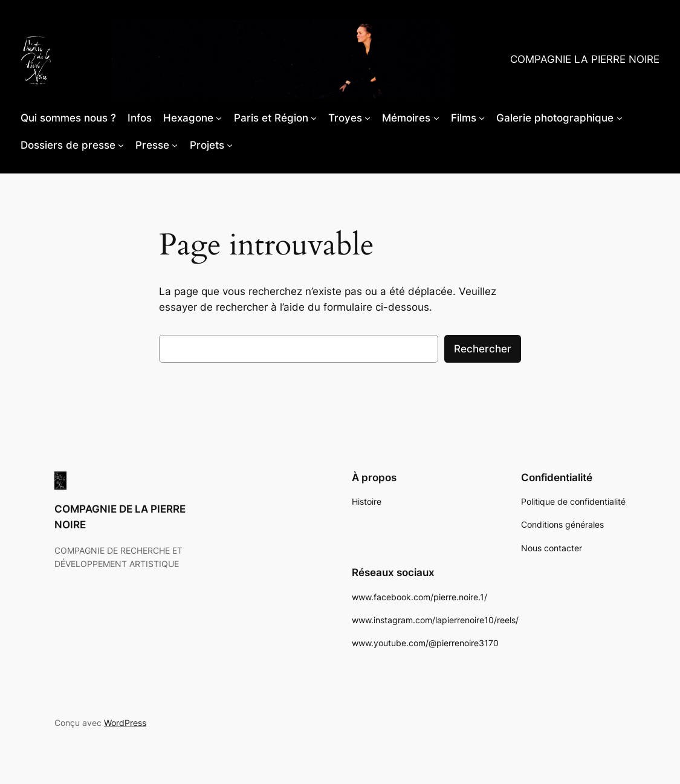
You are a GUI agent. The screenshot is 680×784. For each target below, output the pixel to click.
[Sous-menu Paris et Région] (314, 118)
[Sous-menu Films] (482, 118)
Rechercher (483, 349)
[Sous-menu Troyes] (368, 118)
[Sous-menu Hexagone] (219, 118)
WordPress (125, 723)
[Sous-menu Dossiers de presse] (121, 145)
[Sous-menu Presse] (175, 145)
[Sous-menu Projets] (230, 145)
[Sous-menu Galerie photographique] (620, 118)
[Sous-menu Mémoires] (436, 118)
